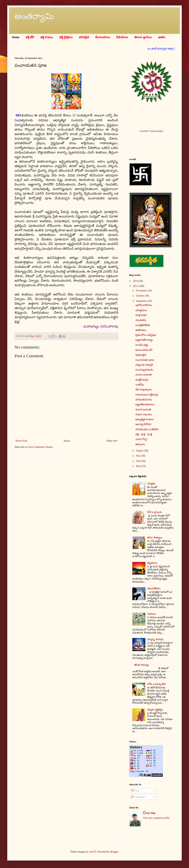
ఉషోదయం (141, 330)
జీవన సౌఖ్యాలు (155, 538)
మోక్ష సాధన (141, 315)
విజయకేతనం (154, 588)
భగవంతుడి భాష (144, 400)
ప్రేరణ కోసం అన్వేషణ (146, 335)
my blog (151, 813)
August (140, 451)
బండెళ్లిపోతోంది (143, 325)
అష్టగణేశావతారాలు (145, 404)
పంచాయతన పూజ (145, 360)
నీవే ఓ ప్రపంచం (155, 512)
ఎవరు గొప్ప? (142, 439)
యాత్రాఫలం (141, 310)
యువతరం (141, 320)
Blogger (114, 852)
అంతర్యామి (34, 16)
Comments (138, 797)
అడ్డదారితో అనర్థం (144, 340)
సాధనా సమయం (144, 414)
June (139, 461)
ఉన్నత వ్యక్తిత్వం (155, 710)
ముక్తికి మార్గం (142, 380)
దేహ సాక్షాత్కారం (144, 390)
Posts (135, 791)
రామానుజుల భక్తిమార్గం (147, 395)
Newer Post (21, 441)
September (142, 301)
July (138, 456)
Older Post (112, 441)
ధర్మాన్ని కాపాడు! (155, 639)
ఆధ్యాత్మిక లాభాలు (145, 419)
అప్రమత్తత (141, 355)
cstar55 (93, 852)
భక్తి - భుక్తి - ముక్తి (144, 434)
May (139, 466)
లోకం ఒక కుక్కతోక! (157, 684)
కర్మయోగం (152, 563)
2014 (136, 281)
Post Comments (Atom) (41, 447)
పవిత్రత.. (152, 484)
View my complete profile (156, 818)
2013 (136, 286)
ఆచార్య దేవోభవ (143, 424)
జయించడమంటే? (144, 350)
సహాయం (152, 614)
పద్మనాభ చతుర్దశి (144, 365)
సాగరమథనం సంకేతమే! (147, 429)
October (140, 296)
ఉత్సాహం (140, 444)
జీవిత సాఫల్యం (142, 665)
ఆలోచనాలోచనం (144, 305)
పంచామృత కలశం (144, 370)
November (142, 291)
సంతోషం (140, 385)
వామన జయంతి (144, 375)
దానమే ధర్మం (142, 345)
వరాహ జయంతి (143, 410)
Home (67, 441)
